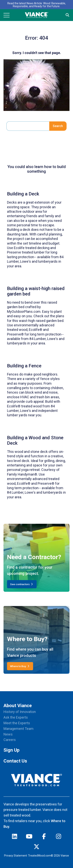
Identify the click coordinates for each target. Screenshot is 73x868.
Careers (10, 740)
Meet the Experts (17, 723)
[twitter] (37, 848)
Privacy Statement (16, 856)
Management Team (18, 729)
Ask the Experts (16, 717)
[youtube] (29, 837)
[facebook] (44, 837)
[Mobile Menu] (7, 15)
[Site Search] (67, 15)
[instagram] (59, 837)
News (8, 734)
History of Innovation (20, 712)
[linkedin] (15, 837)
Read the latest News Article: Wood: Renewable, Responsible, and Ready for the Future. (37, 5)
